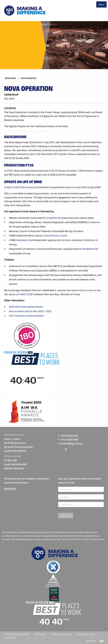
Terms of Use (86, 634)
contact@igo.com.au (72, 443)
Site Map (40, 634)
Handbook (22, 240)
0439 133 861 (26, 294)
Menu (101, 4)
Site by (95, 641)
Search (11, 638)
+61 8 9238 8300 (69, 436)
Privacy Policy (61, 634)
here (91, 290)
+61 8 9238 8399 (69, 439)
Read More (10, 489)
